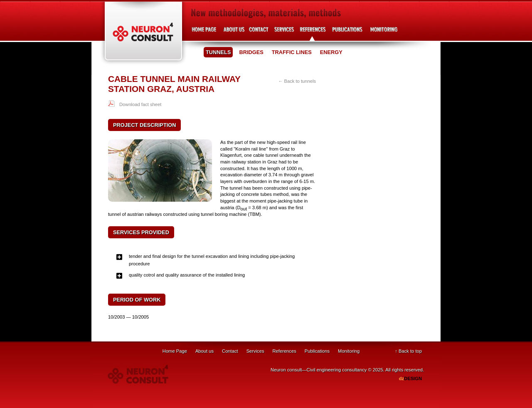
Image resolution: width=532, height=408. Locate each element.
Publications (347, 33)
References (313, 33)
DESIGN (410, 378)
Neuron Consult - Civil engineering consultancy (143, 33)
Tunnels (218, 52)
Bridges (251, 52)
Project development (382, 33)
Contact (259, 33)
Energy (331, 52)
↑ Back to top (408, 351)
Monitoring (349, 351)
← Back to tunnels (297, 81)
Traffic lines (292, 52)
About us (234, 33)
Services (284, 33)
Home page (205, 33)
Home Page (175, 351)
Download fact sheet (140, 104)
